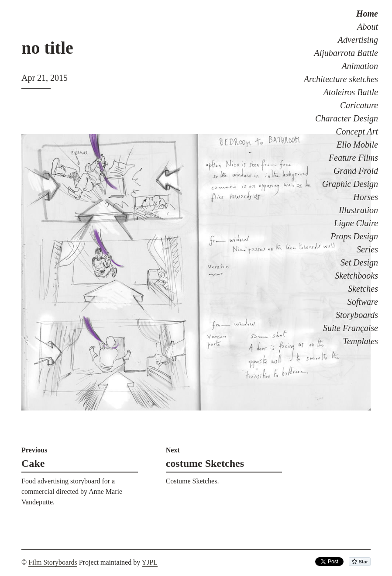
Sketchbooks (356, 276)
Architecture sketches (341, 79)
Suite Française (351, 328)
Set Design (359, 262)
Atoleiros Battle (351, 92)
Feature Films (353, 158)
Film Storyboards (53, 562)
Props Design (354, 236)
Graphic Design (350, 184)
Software (363, 302)
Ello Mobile (357, 145)
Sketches (363, 289)
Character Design (347, 118)
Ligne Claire (356, 223)
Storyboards (357, 315)
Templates (361, 341)
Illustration (358, 210)
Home (367, 14)
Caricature (359, 105)
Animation (360, 66)
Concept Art (357, 131)
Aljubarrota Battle (346, 53)
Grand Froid (356, 171)
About (368, 27)
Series (367, 249)
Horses (366, 197)
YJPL (150, 562)
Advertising (358, 40)
